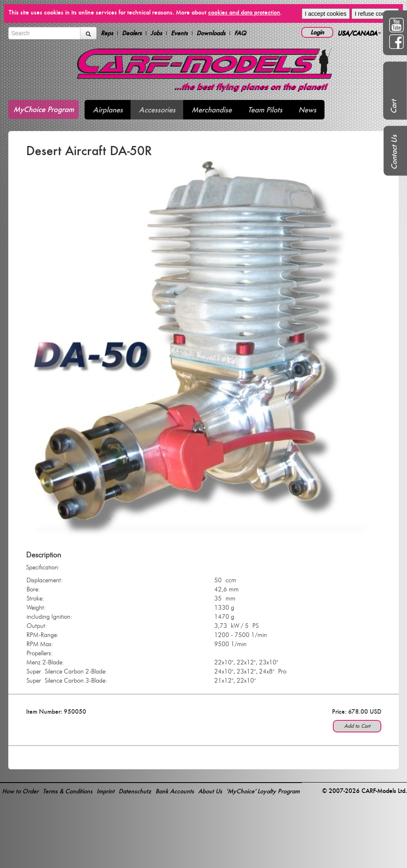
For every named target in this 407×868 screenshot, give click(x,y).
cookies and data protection (244, 12)
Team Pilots (265, 110)
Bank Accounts (175, 791)
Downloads (211, 33)
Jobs (156, 33)
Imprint (105, 791)
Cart (394, 107)
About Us (210, 791)
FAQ (240, 33)
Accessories (157, 110)
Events (179, 33)
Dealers (132, 33)
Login (317, 32)
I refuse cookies (375, 14)
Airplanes (108, 110)
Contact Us (394, 152)
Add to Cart (357, 726)
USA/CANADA (359, 33)
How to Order (20, 791)
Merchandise (212, 110)
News (307, 110)
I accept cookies (326, 14)
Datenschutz (135, 791)
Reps (107, 33)
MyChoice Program (44, 109)
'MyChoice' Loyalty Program (263, 791)
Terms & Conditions (68, 791)
